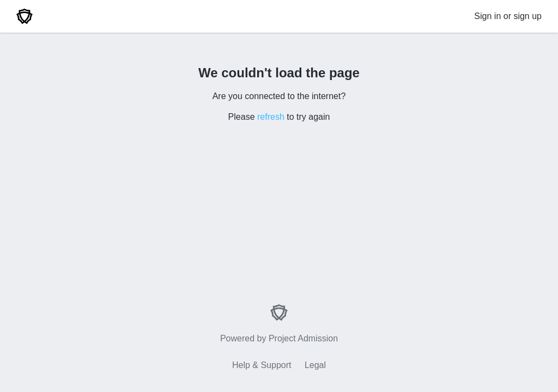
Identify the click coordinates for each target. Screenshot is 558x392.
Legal (315, 365)
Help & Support (262, 365)
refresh (271, 117)
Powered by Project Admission (279, 323)
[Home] (25, 16)
